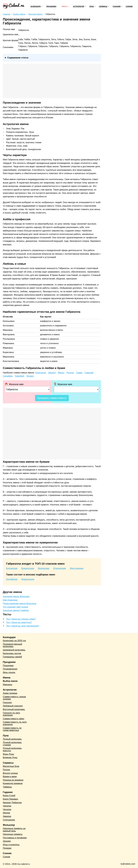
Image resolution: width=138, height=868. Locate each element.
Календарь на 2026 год (14, 641)
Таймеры (7, 787)
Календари (36, 6)
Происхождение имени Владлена (20, 604)
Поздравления (10, 669)
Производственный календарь (12, 645)
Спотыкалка (9, 820)
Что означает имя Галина (15, 607)
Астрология (79, 6)
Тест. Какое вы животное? (19, 622)
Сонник (129, 6)
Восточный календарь (14, 709)
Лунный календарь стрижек (12, 744)
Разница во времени (13, 780)
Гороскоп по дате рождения (11, 714)
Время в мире (10, 777)
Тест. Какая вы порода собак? (21, 619)
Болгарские (12, 568)
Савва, (79, 373)
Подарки (7, 848)
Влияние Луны (10, 757)
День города (9, 672)
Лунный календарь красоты (12, 749)
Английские (12, 579)
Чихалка (7, 806)
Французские (28, 579)
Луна (92, 6)
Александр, (41, 373)
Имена (65, 6)
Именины (8, 685)
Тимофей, (20, 376)
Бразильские (28, 568)
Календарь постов (12, 653)
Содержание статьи (18, 58)
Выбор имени (10, 681)
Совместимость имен (14, 719)
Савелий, (89, 373)
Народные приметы (13, 834)
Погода (6, 770)
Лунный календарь (12, 739)
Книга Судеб (9, 796)
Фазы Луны (8, 754)
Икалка (6, 813)
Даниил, (52, 373)
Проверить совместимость (52, 398)
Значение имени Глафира (16, 610)
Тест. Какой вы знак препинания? (23, 626)
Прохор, (70, 373)
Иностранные (77, 568)
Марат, (61, 373)
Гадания (117, 6)
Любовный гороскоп (13, 706)
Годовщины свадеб (12, 657)
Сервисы (103, 6)
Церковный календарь (14, 650)
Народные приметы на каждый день (14, 830)
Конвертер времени (13, 783)
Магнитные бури (11, 766)
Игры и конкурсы (11, 845)
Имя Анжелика (10, 600)
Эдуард (30, 376)
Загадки (7, 841)
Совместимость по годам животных (12, 729)
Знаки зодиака (10, 693)
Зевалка (7, 816)
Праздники (51, 6)
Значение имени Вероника (16, 596)
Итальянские (60, 568)
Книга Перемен (10, 799)
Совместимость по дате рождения (15, 723)
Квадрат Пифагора (12, 803)
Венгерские (44, 568)
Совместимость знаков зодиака (14, 698)
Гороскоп (7, 702)
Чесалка (7, 809)
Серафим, (8, 376)
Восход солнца (10, 773)
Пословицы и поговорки (15, 838)
